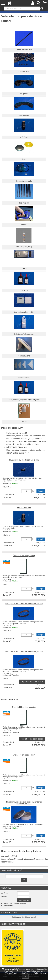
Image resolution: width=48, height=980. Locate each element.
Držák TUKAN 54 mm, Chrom (18, 447)
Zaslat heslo (9, 905)
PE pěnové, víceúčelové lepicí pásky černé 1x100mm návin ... (24, 803)
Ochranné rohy (24, 378)
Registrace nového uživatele (15, 903)
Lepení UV (24, 290)
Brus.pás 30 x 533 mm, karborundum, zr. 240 (24, 652)
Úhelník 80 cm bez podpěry (24, 556)
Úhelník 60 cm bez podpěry (24, 755)
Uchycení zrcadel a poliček (24, 312)
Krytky (24, 159)
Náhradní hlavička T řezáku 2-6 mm (24, 460)
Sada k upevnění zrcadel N (17, 433)
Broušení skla (24, 115)
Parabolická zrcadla (24, 181)
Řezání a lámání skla (24, 50)
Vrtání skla (24, 137)
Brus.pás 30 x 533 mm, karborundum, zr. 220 (24, 604)
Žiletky (24, 269)
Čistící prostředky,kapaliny (24, 334)
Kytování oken (24, 72)
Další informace (40, 973)
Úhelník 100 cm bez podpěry (24, 707)
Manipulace (24, 94)
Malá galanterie (24, 356)
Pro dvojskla (24, 203)
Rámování (24, 225)
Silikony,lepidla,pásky (24, 247)
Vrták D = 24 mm (24, 508)
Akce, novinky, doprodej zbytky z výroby (24, 400)
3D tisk (24, 422)
